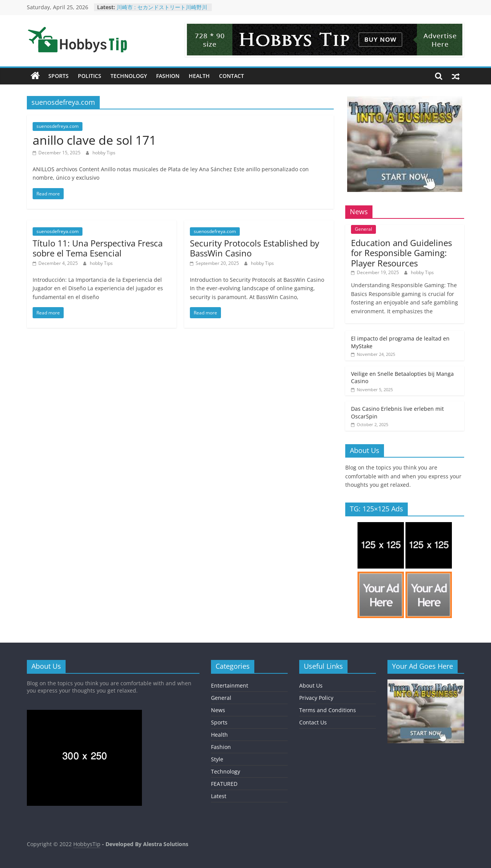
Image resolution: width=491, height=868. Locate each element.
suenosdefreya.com (58, 126)
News (218, 710)
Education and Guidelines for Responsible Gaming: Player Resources (401, 253)
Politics (90, 76)
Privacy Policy (316, 698)
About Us (311, 685)
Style (217, 759)
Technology (129, 76)
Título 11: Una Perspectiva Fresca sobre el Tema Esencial (98, 248)
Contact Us (313, 722)
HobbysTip (87, 844)
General (363, 229)
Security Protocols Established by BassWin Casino (255, 248)
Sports (58, 76)
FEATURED (224, 784)
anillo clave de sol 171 (94, 140)
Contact (231, 76)
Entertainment (230, 685)
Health (199, 76)
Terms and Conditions (328, 710)
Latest (219, 796)
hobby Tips (104, 153)
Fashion (168, 76)
